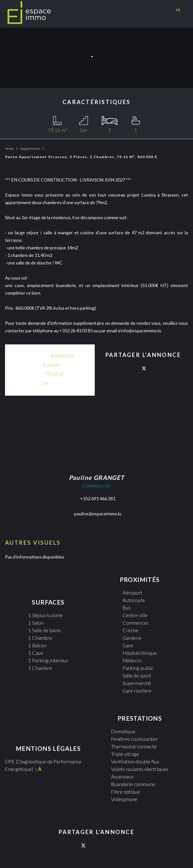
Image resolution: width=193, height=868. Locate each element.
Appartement (30, 148)
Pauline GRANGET (97, 477)
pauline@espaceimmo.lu (98, 514)
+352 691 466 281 (98, 498)
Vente (9, 148)
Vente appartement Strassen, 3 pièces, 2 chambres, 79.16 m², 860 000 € (81, 157)
